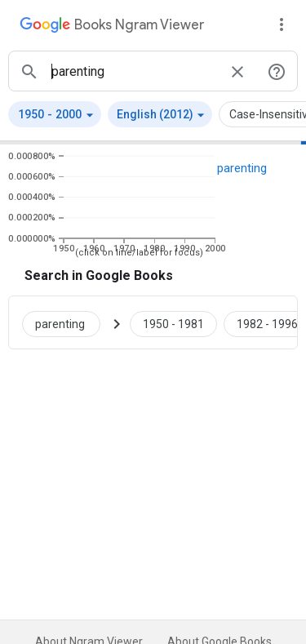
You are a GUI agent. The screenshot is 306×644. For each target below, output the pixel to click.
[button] (55, 114)
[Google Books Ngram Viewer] (112, 27)
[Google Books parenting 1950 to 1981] (173, 322)
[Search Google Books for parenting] (68, 322)
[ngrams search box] (133, 71)
